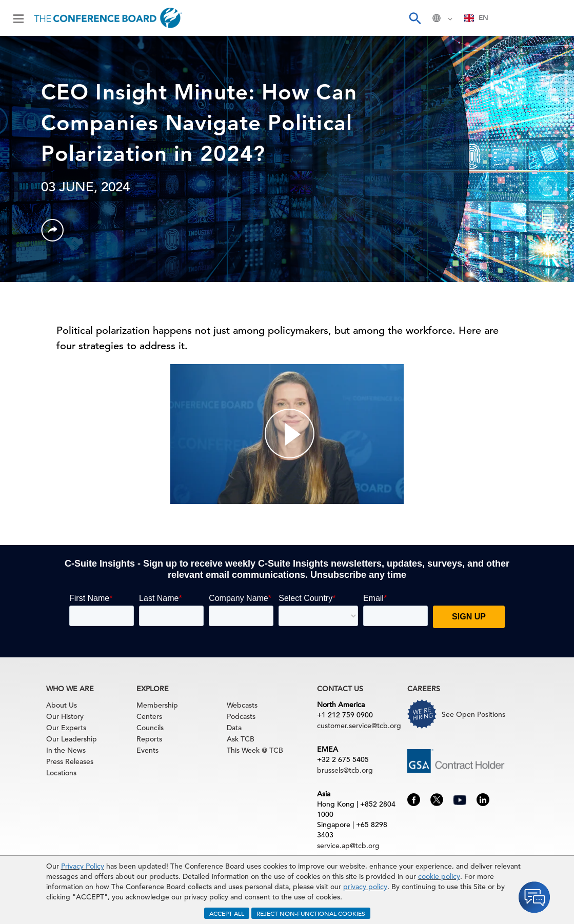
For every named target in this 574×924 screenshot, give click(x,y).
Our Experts (66, 728)
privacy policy (365, 887)
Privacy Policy (83, 866)
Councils (150, 728)
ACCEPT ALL (227, 913)
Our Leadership (72, 739)
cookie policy (439, 876)
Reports (149, 739)
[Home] (108, 18)
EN (476, 18)
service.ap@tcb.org (348, 846)
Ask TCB (241, 739)
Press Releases (70, 761)
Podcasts (241, 716)
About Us (62, 705)
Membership (157, 705)
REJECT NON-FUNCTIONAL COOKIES (311, 913)
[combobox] (476, 18)
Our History (65, 716)
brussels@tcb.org (345, 770)
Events (147, 750)
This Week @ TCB (255, 750)
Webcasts (242, 705)
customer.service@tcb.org (359, 726)
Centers (149, 716)
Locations (61, 773)
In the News (66, 750)
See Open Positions (473, 714)
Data (234, 728)
